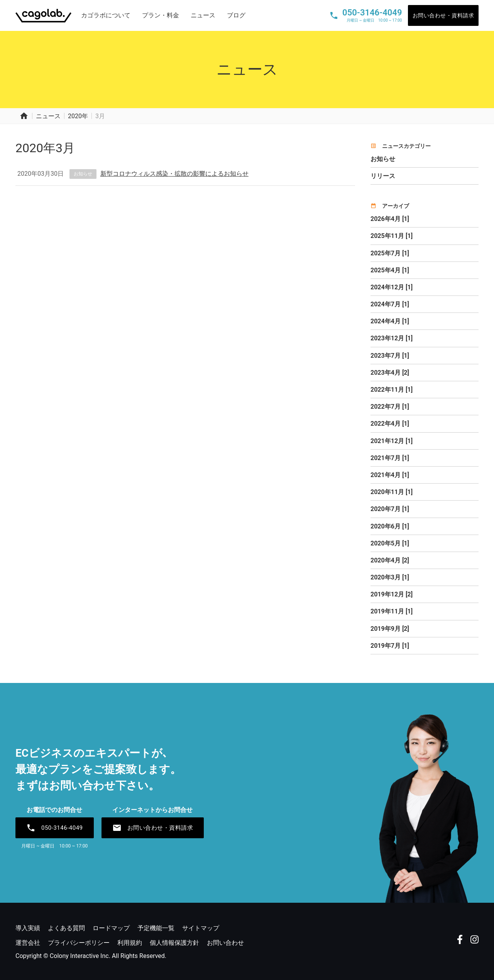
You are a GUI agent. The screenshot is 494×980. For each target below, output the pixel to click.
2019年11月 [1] (392, 611)
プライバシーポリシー (79, 943)
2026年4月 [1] (390, 219)
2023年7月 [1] (390, 356)
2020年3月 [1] (390, 577)
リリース (383, 176)
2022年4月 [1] (390, 424)
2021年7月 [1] (390, 458)
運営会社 (28, 943)
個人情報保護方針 (174, 943)
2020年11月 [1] (392, 492)
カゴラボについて (106, 15)
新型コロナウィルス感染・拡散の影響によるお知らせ (174, 174)
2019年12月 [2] (392, 594)
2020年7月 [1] (390, 509)
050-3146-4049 (55, 828)
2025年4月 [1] (390, 270)
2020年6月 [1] (390, 526)
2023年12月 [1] (392, 338)
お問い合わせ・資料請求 (443, 15)
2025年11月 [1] (392, 236)
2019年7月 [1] (390, 646)
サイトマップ (201, 928)
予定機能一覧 (156, 928)
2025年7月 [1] (390, 253)
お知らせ (83, 174)
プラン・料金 (161, 15)
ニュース (203, 15)
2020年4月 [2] (390, 560)
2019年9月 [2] (390, 629)
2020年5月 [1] (390, 543)
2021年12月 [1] (392, 441)
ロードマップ (111, 928)
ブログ (236, 15)
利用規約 (130, 943)
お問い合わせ (225, 943)
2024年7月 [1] (390, 304)
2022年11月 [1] (392, 390)
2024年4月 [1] (390, 321)
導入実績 (28, 928)
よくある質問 (66, 928)
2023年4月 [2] (390, 373)
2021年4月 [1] (390, 475)
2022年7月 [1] (390, 407)
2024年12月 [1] (392, 287)
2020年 (78, 116)
